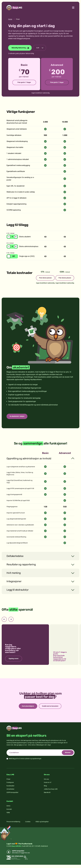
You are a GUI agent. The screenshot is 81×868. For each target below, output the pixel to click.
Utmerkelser (10, 792)
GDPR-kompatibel (12, 796)
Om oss (46, 782)
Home (10, 19)
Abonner (67, 756)
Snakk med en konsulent (51, 709)
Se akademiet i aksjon (18, 419)
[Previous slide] (4, 622)
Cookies (28, 825)
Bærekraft (47, 796)
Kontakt (9, 812)
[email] (40, 756)
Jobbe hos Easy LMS (51, 792)
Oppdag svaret (14, 661)
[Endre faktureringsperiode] (20, 48)
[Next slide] (11, 622)
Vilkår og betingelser (42, 825)
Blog (45, 789)
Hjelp (8, 816)
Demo (8, 809)
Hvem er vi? (48, 786)
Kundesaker (10, 789)
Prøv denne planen (43, 279)
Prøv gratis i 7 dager (24, 83)
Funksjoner (10, 786)
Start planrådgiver (28, 709)
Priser (8, 782)
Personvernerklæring (13, 825)
